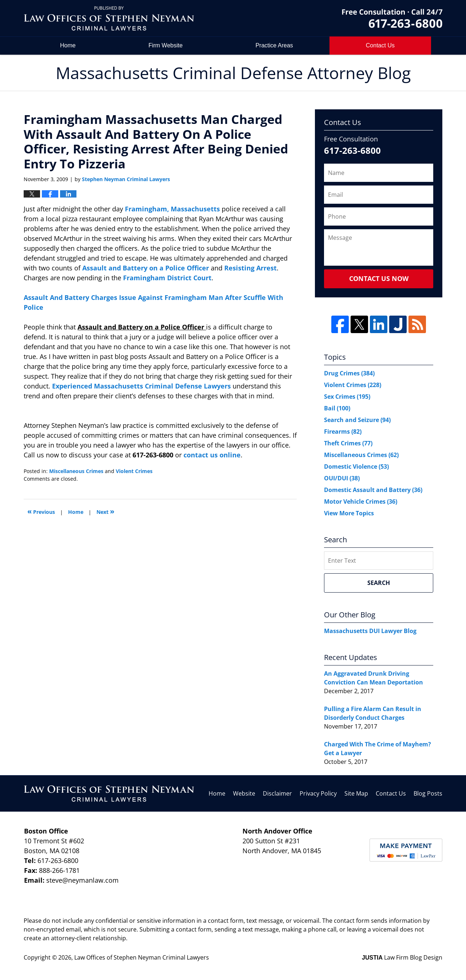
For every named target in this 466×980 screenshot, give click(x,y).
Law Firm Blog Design (402, 957)
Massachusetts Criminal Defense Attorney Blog (109, 18)
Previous (41, 511)
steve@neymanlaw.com (82, 880)
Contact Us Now (379, 278)
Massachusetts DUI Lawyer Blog (370, 631)
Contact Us (391, 793)
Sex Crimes (347, 397)
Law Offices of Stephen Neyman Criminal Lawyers (142, 957)
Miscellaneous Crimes (76, 471)
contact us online (212, 455)
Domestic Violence (356, 466)
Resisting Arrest (250, 268)
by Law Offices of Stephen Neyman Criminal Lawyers (392, 18)
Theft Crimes (348, 443)
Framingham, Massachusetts (173, 209)
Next (105, 511)
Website (244, 793)
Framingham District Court (167, 278)
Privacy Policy (318, 793)
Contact (380, 45)
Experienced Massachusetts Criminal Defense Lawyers (142, 386)
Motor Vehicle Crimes (361, 501)
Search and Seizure (357, 420)
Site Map (356, 793)
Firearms (343, 432)
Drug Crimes (349, 373)
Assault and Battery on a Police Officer (147, 268)
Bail (337, 408)
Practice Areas (274, 45)
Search (379, 583)
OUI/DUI (342, 478)
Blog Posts (428, 793)
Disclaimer (277, 793)
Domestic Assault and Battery (373, 490)
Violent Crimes (134, 471)
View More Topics (349, 513)
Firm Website (166, 45)
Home (68, 45)
